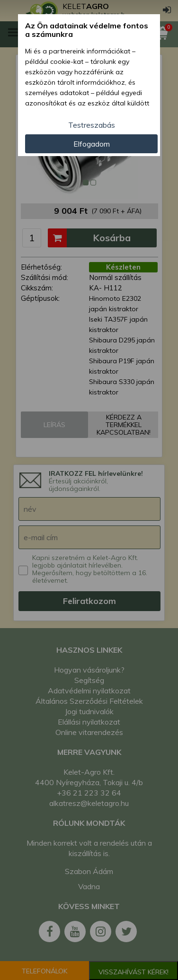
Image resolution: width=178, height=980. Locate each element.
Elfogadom (92, 144)
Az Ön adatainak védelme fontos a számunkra (87, 30)
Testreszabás (92, 125)
